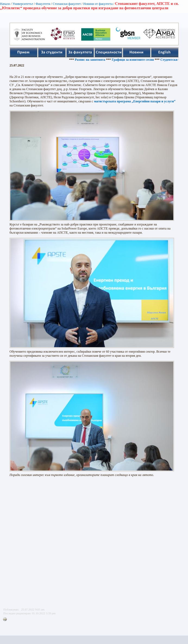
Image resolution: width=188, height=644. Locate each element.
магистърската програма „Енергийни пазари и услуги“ (135, 101)
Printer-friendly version (6, 619)
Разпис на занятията (91, 60)
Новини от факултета (98, 4)
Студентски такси (175, 60)
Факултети (43, 4)
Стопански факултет (67, 4)
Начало (5, 4)
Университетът (23, 4)
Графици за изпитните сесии (134, 60)
